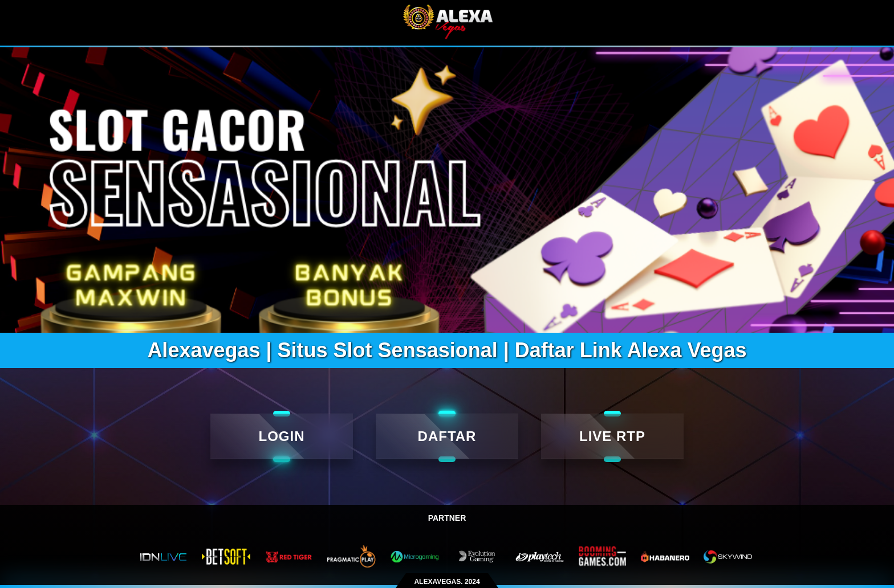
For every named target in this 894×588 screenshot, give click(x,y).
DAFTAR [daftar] (447, 436)
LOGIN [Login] (282, 436)
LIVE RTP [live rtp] (612, 436)
